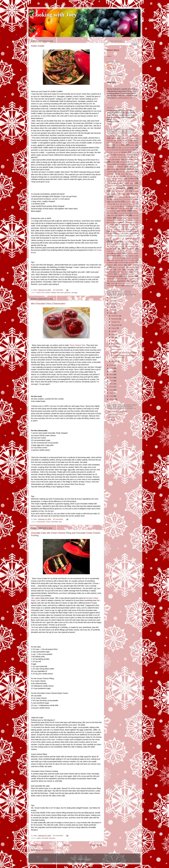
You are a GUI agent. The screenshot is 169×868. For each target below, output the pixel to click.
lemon (117, 222)
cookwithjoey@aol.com (124, 98)
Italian (110, 218)
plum (124, 251)
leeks (111, 222)
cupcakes (119, 185)
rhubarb (109, 258)
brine (134, 152)
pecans (112, 246)
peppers (131, 246)
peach (132, 242)
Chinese (110, 172)
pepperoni (122, 246)
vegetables (121, 281)
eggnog (135, 191)
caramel (110, 164)
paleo (119, 236)
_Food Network (112, 414)
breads (124, 152)
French (114, 199)
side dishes (133, 265)
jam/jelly (120, 218)
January (114, 361)
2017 (111, 371)
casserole (129, 164)
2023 (111, 304)
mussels (113, 231)
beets (123, 148)
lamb (129, 220)
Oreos (112, 236)
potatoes (67, 293)
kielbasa (110, 220)
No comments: (58, 290)
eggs (123, 194)
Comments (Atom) (47, 850)
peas (137, 244)
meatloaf (123, 227)
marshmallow (113, 227)
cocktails (110, 176)
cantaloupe (133, 162)
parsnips (118, 239)
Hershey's (113, 211)
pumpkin (113, 256)
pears (131, 244)
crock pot (129, 183)
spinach (132, 267)
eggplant (114, 194)
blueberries (128, 150)
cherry (48, 522)
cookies (131, 178)
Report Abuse (113, 50)
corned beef (118, 181)
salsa (133, 260)
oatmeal (110, 233)
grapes (133, 204)
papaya (109, 239)
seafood (110, 265)
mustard (120, 231)
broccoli (110, 155)
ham (109, 208)
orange (136, 233)
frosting (136, 199)
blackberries (118, 150)
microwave (110, 229)
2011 (111, 390)
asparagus (110, 141)
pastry (126, 242)
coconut (119, 176)
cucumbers (110, 186)
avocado (119, 141)
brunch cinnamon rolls (114, 157)
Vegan (111, 281)
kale (134, 218)
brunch (130, 155)
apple (114, 138)
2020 (111, 313)
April (113, 341)
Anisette (124, 136)
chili (133, 169)
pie (119, 249)
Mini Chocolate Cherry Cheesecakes (48, 304)
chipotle (120, 172)
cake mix (128, 160)
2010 (111, 393)
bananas (131, 143)
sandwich (110, 262)
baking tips (122, 143)
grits (123, 206)
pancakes (126, 236)
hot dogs (120, 213)
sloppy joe (115, 267)
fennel (123, 197)
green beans (111, 206)
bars (109, 145)
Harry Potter (118, 208)
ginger (117, 204)
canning (123, 162)
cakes (39, 838)
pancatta (134, 236)
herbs (127, 208)
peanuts (123, 244)
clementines (132, 174)
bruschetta (127, 157)
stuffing (110, 272)
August (114, 328)
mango (121, 225)
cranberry (115, 183)
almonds (110, 136)
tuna (116, 279)
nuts (133, 231)
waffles (120, 283)
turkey (122, 279)
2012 (111, 387)
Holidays (135, 211)
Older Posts (96, 845)
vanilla (136, 279)
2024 (111, 301)
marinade (135, 225)
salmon (126, 260)
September (115, 325)
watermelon (128, 283)
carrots (119, 164)
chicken (123, 169)
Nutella (127, 231)
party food (132, 238)
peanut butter (112, 244)
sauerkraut (122, 263)
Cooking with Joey (54, 15)
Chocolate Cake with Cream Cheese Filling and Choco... (124, 357)
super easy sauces (123, 272)
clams (123, 174)
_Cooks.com (111, 417)
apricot (123, 138)
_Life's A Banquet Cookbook (117, 411)
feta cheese (132, 197)
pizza (117, 251)
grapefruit (125, 204)
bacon (127, 141)
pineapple (130, 249)
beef (109, 147)
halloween (131, 206)
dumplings (114, 191)
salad (136, 258)
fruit (119, 202)
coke (134, 176)
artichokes (132, 138)
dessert (109, 189)
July (113, 331)
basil (117, 145)
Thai (135, 274)
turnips (130, 279)
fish (108, 199)
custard (128, 186)
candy (113, 162)
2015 (111, 378)
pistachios (110, 251)
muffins (123, 229)
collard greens (111, 179)
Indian (112, 216)
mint (117, 229)
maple (128, 225)
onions (126, 233)
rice (121, 258)
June (113, 334)
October (114, 322)
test (130, 274)
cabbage (118, 159)
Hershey (136, 208)
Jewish (129, 218)
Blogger (89, 859)
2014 (111, 381)
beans (132, 145)
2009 (111, 396)
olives (119, 234)
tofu (124, 276)
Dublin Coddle (38, 46)
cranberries (134, 181)
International (123, 215)
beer (117, 148)
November (115, 319)
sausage (74, 293)
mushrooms (134, 229)
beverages (131, 148)
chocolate (54, 522)
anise (117, 136)
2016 (111, 374)
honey (111, 213)
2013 (111, 384)
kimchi (117, 220)
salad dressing (115, 260)
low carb (130, 222)
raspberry (131, 256)
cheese (120, 167)
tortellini (109, 279)
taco (119, 274)
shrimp (120, 265)
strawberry (130, 270)
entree (48, 293)
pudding (136, 253)
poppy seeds (132, 251)
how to (127, 213)
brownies (120, 155)
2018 (111, 368)
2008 (111, 399)
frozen (112, 202)
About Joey (111, 82)
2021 (111, 310)
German (110, 204)
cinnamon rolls (112, 174)
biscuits (109, 150)
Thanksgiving (113, 276)
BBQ (123, 145)
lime (124, 222)
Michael (112, 68)
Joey (111, 65)
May (113, 337)
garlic (134, 202)
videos (113, 283)
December (115, 316)
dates (135, 186)
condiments (121, 179)
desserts (52, 838)
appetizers (134, 136)
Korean (123, 220)
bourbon (115, 152)
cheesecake (41, 522)
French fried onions (125, 199)
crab (126, 181)
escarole (116, 197)
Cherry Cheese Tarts (77, 345)
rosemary (129, 258)
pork (62, 293)
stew (119, 270)
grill (118, 206)
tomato (131, 276)
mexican (132, 227)
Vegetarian (134, 281)
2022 (111, 307)
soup (123, 267)
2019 (111, 365)
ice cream (135, 213)
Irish (58, 293)
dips (136, 188)
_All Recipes (111, 420)
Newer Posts (37, 845)
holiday (53, 293)
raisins (123, 256)
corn (109, 181)
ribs (115, 258)
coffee (128, 176)
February (115, 347)
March (114, 344)
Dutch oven (40, 293)
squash (110, 270)
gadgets (128, 202)
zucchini (127, 286)
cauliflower (110, 167)
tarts (60, 522)
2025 (111, 298)
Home (67, 845)
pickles (109, 249)
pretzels (128, 253)
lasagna (136, 220)
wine (119, 286)
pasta (116, 242)
